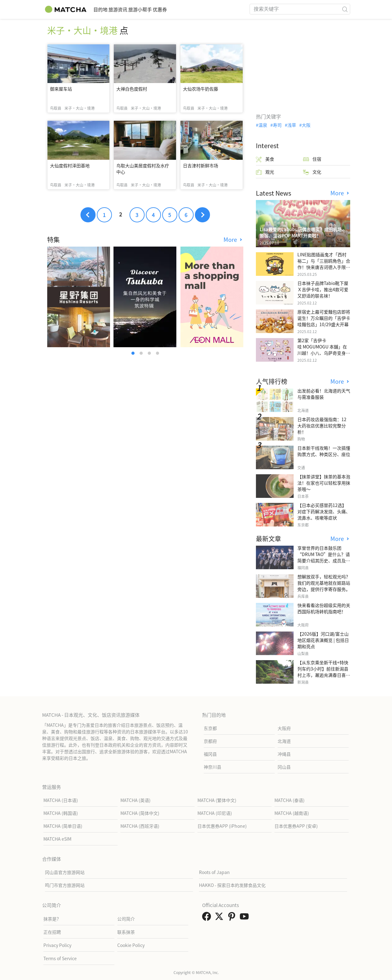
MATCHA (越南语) (292, 813)
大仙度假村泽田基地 (70, 165)
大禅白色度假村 (132, 89)
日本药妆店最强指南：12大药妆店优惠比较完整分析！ (322, 426)
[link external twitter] (220, 918)
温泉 (263, 125)
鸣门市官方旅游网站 (65, 885)
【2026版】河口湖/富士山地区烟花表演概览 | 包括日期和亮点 (323, 640)
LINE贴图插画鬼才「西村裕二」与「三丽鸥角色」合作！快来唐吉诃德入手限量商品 (324, 264)
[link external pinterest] (233, 918)
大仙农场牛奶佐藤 (201, 89)
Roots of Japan (214, 872)
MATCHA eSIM (57, 839)
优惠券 (192, 9)
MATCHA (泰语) (290, 800)
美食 (265, 159)
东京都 (210, 728)
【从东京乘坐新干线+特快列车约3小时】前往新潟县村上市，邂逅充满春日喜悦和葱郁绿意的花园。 (324, 672)
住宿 (312, 159)
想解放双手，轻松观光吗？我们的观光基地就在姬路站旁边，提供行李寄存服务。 (324, 583)
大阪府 (284, 728)
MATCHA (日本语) (61, 800)
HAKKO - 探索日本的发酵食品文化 (232, 885)
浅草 (292, 125)
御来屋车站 (61, 89)
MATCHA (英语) (135, 800)
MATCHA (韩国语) (61, 813)
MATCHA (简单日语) (63, 826)
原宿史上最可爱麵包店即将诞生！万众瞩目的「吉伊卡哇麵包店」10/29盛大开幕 (324, 318)
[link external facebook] (208, 918)
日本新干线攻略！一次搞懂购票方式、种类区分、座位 (324, 451)
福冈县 (210, 754)
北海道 (284, 741)
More (231, 239)
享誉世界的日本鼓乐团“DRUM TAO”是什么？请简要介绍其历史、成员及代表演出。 (324, 557)
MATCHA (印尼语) (215, 813)
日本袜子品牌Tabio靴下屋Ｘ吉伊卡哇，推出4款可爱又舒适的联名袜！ (323, 289)
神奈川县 (213, 767)
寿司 (277, 125)
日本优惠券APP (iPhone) (222, 826)
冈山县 (284, 767)
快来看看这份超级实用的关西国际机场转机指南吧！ (324, 608)
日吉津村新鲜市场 (201, 165)
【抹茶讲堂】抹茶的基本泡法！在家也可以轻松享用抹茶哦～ (324, 483)
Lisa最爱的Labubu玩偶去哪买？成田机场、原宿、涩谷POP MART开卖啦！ (303, 232)
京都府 (210, 741)
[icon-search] (345, 9)
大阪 (306, 125)
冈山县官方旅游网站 (65, 872)
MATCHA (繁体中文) (217, 800)
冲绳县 (284, 754)
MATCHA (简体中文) (140, 813)
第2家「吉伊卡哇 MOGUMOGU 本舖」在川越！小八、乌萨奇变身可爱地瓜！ (324, 350)
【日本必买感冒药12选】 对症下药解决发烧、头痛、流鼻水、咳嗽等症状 (324, 511)
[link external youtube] (246, 918)
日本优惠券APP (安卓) (296, 826)
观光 (265, 172)
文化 (312, 172)
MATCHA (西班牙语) (140, 826)
